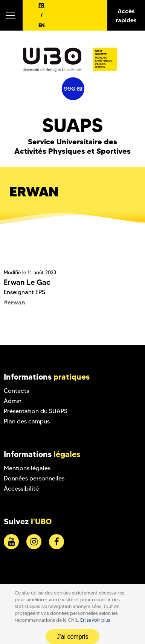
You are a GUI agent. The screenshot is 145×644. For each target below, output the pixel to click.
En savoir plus (95, 620)
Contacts (16, 391)
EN (42, 25)
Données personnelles (34, 478)
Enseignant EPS (24, 292)
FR (41, 5)
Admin (13, 401)
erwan (16, 302)
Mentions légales (27, 468)
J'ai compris (73, 637)
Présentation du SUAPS (36, 411)
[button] (11, 15)
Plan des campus (27, 421)
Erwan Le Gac (27, 282)
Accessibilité (21, 489)
